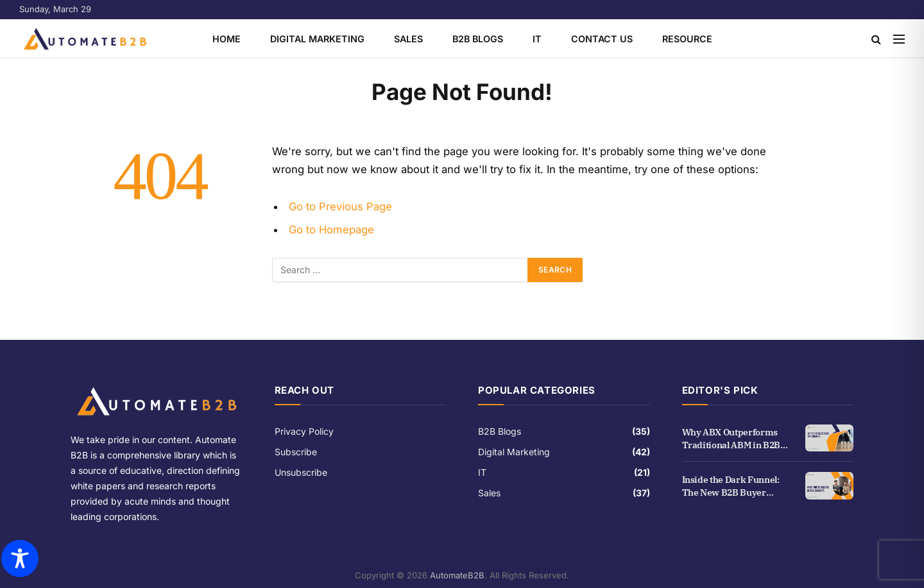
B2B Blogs (478, 39)
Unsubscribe (301, 472)
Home (227, 39)
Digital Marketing (317, 39)
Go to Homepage (331, 230)
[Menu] (899, 39)
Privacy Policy (304, 431)
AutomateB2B (457, 575)
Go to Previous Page (340, 206)
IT (537, 39)
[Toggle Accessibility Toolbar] (20, 559)
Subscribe (296, 452)
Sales (408, 39)
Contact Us (602, 39)
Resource (687, 39)
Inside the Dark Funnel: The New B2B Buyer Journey (731, 486)
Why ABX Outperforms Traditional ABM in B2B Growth (731, 439)
